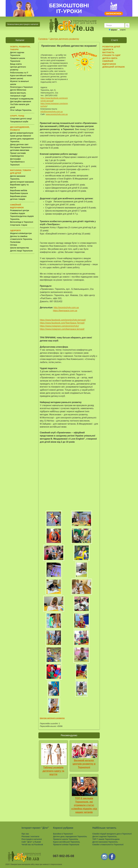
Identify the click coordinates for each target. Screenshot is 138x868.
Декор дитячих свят (19, 144)
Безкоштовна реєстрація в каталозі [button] (23, 24)
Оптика (13, 245)
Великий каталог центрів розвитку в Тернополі (84, 764)
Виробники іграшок (19, 193)
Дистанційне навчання (21, 101)
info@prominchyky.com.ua (52, 112)
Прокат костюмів (18, 153)
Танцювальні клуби (19, 122)
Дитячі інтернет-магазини (22, 182)
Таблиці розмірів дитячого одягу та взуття (53, 771)
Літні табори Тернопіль (21, 110)
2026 (7, 864)
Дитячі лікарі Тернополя (21, 251)
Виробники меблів (19, 190)
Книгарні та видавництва (22, 99)
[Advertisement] (20, 298)
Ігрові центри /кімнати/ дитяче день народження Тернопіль (22, 139)
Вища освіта (16, 64)
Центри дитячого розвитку (64, 39)
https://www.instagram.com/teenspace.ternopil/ (62, 329)
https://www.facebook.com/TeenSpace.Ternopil (62, 323)
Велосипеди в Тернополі (22, 222)
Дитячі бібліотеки (18, 90)
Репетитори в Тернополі (21, 87)
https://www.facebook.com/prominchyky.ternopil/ (63, 320)
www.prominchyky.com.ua (57, 114)
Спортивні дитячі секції (21, 119)
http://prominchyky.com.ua (66, 308)
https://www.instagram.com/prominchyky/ (59, 326)
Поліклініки (15, 242)
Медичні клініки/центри (21, 233)
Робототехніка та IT (19, 73)
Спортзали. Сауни (19, 225)
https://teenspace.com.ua (65, 311)
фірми (114, 30)
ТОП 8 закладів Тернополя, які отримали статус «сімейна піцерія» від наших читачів (84, 805)
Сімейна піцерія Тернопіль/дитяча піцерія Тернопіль (22, 216)
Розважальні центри (20, 210)
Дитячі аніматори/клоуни (22, 133)
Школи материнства (19, 248)
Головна (43, 39)
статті (123, 30)
